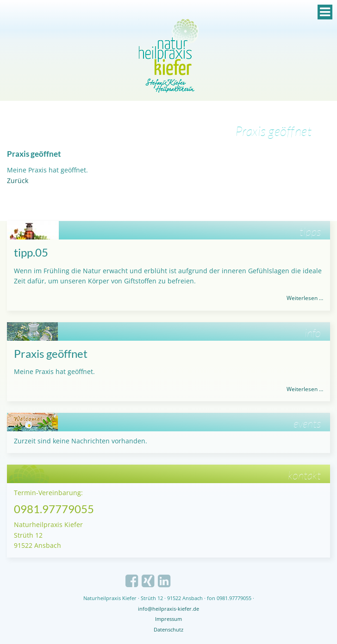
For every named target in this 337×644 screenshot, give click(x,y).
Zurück (18, 181)
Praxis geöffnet (51, 353)
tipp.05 (31, 252)
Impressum (168, 619)
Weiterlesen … (305, 298)
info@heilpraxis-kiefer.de (168, 609)
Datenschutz (168, 629)
